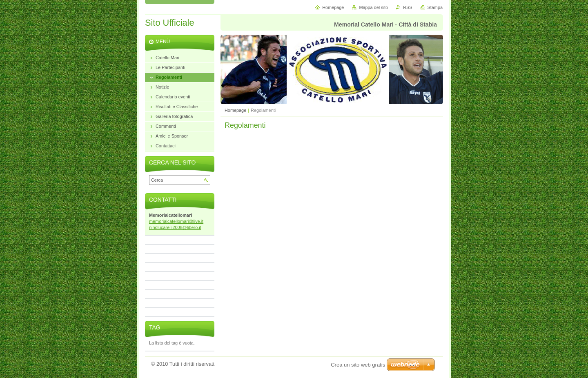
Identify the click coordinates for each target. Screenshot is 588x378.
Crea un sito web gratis (358, 365)
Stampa (435, 7)
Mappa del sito (373, 7)
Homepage (235, 110)
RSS (408, 7)
